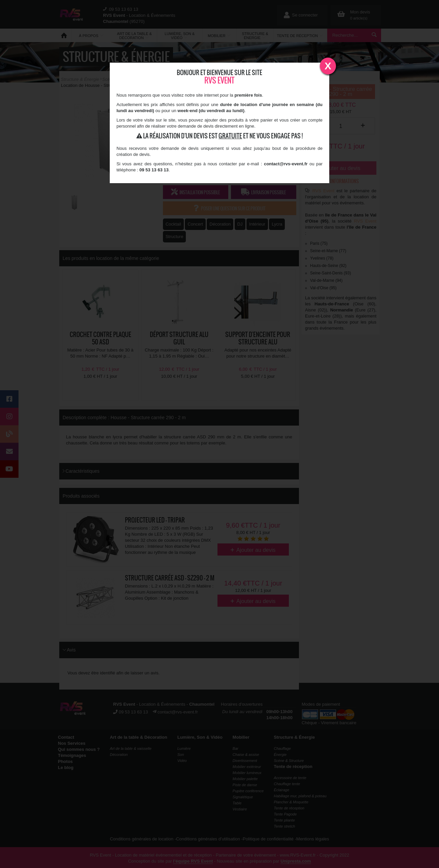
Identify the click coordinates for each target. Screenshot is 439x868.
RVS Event (219, 80)
